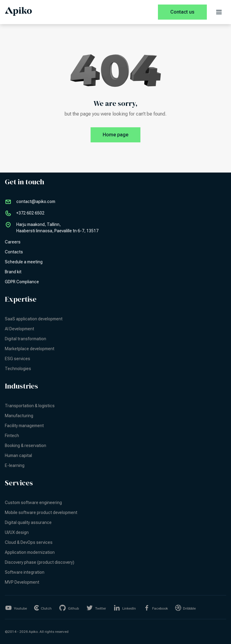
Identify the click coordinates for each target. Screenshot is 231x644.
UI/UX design (17, 532)
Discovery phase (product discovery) (40, 562)
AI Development (19, 329)
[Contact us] (182, 12)
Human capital (18, 455)
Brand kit (13, 272)
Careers (13, 242)
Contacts (14, 252)
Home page (122, 135)
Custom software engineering (33, 503)
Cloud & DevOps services (29, 542)
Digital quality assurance (28, 522)
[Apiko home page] (18, 12)
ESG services (18, 359)
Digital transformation (26, 339)
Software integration (25, 572)
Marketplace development (30, 349)
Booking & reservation (26, 446)
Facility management (24, 426)
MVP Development (22, 582)
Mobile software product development (41, 512)
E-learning (15, 465)
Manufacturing (19, 416)
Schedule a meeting (24, 262)
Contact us (182, 12)
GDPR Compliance (22, 282)
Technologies (18, 369)
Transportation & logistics (30, 406)
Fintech (12, 436)
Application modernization (30, 552)
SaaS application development (34, 319)
